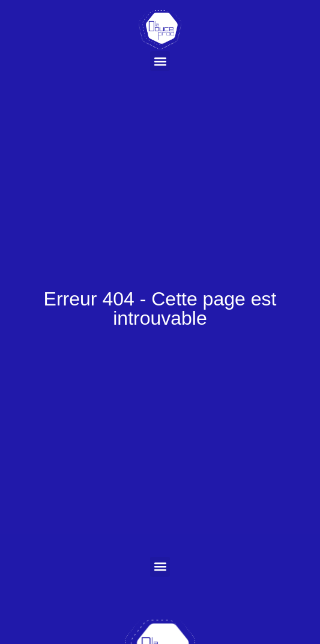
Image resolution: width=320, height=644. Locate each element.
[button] (160, 61)
